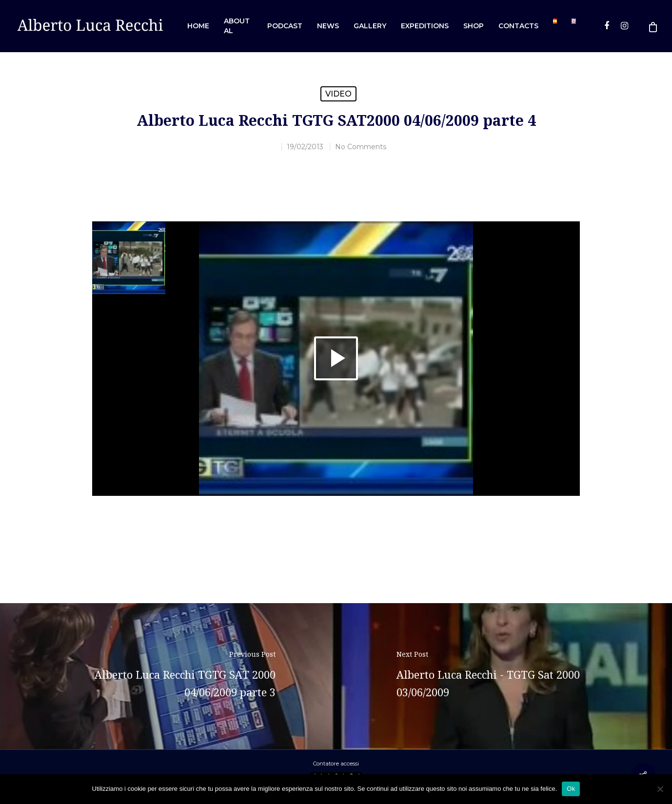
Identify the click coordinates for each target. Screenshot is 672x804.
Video (338, 94)
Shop (474, 26)
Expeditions (425, 26)
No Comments (361, 147)
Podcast (285, 26)
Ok (571, 789)
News (328, 26)
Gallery (370, 26)
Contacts (518, 26)
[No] (660, 789)
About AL (237, 26)
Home (198, 26)
